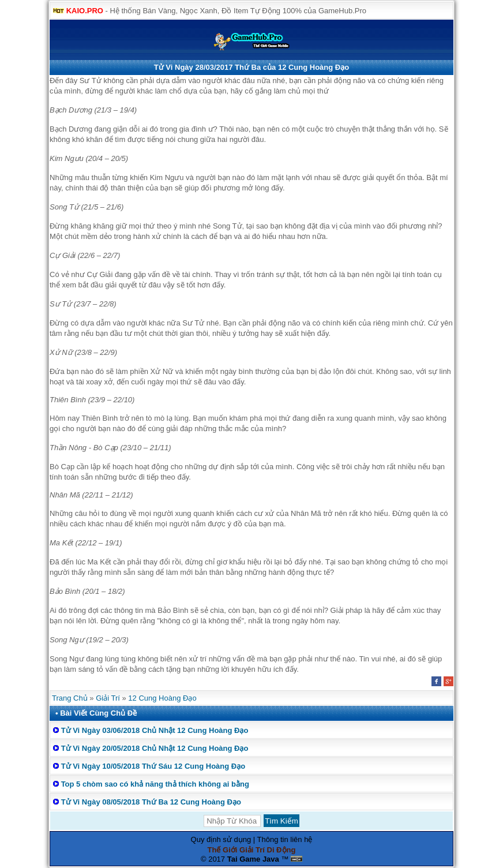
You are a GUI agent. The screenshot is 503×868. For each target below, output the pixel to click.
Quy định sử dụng (221, 839)
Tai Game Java (253, 859)
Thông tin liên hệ (285, 839)
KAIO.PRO (85, 11)
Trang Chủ (70, 698)
